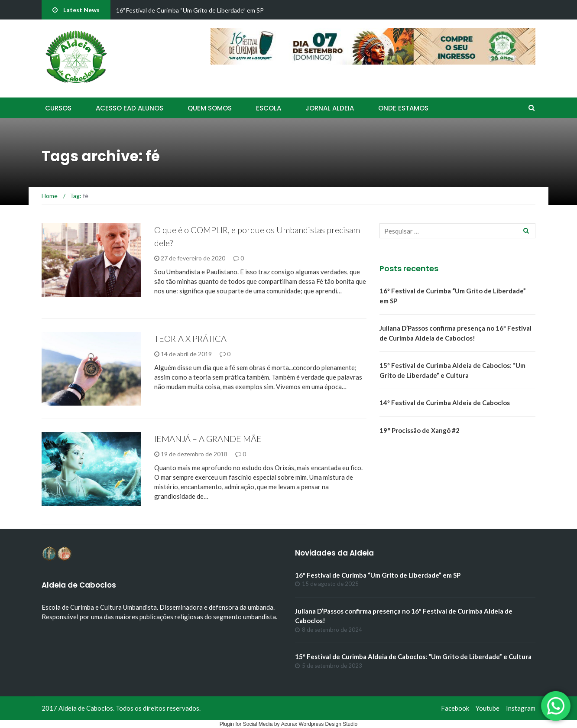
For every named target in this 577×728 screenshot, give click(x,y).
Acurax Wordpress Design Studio (319, 724)
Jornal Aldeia (330, 108)
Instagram (521, 708)
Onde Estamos (403, 108)
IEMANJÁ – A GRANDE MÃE (208, 439)
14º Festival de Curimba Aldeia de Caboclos (445, 403)
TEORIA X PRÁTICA (190, 338)
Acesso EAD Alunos (130, 108)
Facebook (455, 708)
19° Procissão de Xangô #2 (420, 430)
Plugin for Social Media (246, 724)
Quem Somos (210, 108)
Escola (269, 108)
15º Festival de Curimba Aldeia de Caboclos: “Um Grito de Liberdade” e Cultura (413, 656)
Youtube (488, 708)
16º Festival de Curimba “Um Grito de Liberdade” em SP (190, 10)
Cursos (58, 108)
